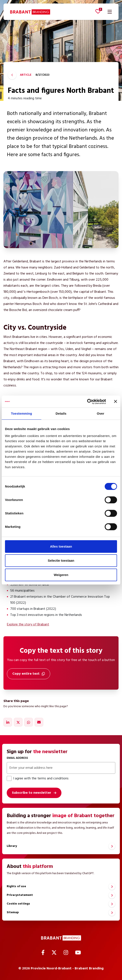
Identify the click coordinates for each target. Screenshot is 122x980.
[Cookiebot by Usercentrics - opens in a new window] (87, 402)
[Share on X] (18, 722)
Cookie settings (18, 904)
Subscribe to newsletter (32, 793)
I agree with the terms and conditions (38, 779)
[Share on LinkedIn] (8, 722)
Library (12, 846)
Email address (17, 758)
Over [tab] (100, 413)
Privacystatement (20, 895)
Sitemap (13, 912)
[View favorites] (98, 11)
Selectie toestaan (61, 560)
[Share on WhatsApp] (29, 722)
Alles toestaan (61, 546)
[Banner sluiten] (116, 401)
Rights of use (16, 886)
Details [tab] (61, 413)
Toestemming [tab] (22, 413)
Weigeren (61, 575)
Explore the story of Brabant (28, 625)
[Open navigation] (110, 12)
